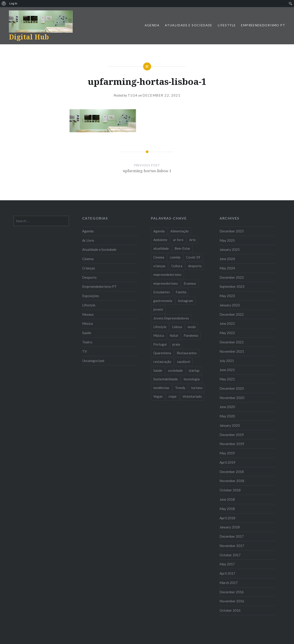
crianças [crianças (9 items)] (159, 266)
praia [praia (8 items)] (176, 344)
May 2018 (227, 509)
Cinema (88, 259)
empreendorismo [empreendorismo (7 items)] (166, 283)
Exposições (91, 296)
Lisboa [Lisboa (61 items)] (177, 327)
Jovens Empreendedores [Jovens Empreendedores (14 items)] (171, 318)
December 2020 (232, 388)
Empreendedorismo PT (263, 25)
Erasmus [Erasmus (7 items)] (190, 283)
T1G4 (133, 95)
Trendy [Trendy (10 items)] (180, 388)
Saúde (87, 333)
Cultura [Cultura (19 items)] (177, 266)
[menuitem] (4, 4)
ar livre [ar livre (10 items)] (178, 240)
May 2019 (227, 453)
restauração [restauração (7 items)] (162, 362)
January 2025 (230, 249)
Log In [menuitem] (13, 3)
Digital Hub (29, 37)
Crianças (89, 268)
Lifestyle (227, 25)
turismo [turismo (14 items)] (197, 388)
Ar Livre (88, 240)
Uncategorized (93, 361)
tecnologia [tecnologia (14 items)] (192, 379)
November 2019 (232, 444)
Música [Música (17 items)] (159, 335)
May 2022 (227, 333)
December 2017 (232, 536)
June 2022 (227, 323)
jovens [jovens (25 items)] (158, 309)
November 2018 (232, 481)
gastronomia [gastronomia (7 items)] (163, 301)
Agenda (152, 25)
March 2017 (229, 583)
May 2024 (227, 268)
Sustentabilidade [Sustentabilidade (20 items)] (166, 379)
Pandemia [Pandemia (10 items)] (191, 335)
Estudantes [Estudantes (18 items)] (162, 292)
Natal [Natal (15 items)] (174, 335)
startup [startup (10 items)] (194, 370)
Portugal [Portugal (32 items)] (160, 344)
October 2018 (230, 490)
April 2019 (227, 462)
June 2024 (227, 259)
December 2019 (232, 435)
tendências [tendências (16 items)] (161, 388)
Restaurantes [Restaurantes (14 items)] (187, 353)
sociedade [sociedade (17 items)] (175, 370)
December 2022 (232, 314)
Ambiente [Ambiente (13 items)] (160, 240)
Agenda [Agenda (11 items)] (159, 231)
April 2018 (227, 518)
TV (85, 351)
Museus (88, 314)
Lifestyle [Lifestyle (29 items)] (160, 327)
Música (88, 323)
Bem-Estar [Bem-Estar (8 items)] (182, 248)
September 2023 (232, 286)
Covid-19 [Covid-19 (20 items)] (193, 257)
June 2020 (227, 407)
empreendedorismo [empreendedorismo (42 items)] (167, 274)
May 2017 (227, 564)
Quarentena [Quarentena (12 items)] (162, 353)
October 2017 (230, 555)
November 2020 (232, 398)
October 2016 (230, 610)
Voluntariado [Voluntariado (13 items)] (192, 396)
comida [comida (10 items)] (175, 257)
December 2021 (232, 342)
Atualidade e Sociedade (189, 25)
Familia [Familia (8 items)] (181, 292)
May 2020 (227, 416)
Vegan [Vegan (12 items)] (158, 396)
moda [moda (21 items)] (192, 327)
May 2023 (227, 296)
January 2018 (230, 527)
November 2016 (232, 601)
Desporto (89, 277)
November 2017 (232, 546)
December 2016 (232, 592)
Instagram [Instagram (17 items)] (185, 301)
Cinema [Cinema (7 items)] (159, 257)
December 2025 (232, 231)
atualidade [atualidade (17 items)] (161, 248)
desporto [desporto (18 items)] (195, 266)
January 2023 (230, 305)
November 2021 (232, 351)
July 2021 (227, 361)
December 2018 (232, 472)
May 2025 (227, 240)
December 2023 (232, 277)
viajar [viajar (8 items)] (173, 396)
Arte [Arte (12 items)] (193, 240)
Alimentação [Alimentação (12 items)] (180, 231)
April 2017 (227, 573)
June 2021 (227, 370)
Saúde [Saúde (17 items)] (158, 370)
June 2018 (227, 499)
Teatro (87, 342)
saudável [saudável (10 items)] (184, 362)
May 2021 (227, 379)
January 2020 (230, 425)
